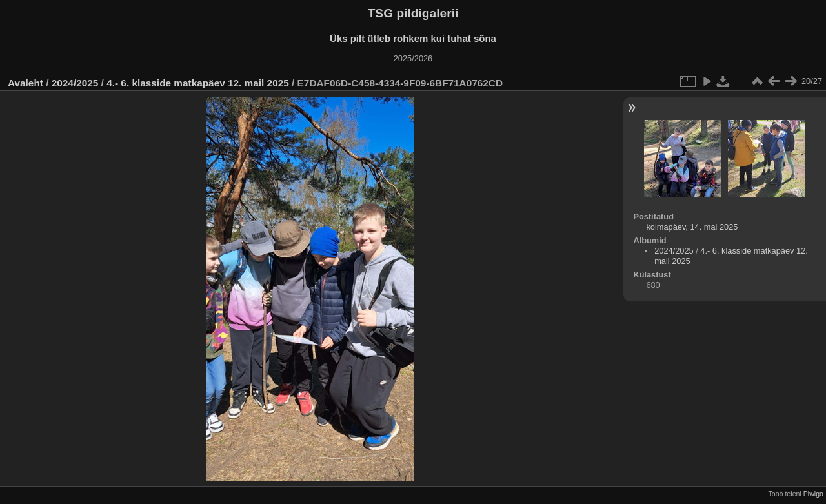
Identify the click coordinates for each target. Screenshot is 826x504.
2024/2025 (75, 83)
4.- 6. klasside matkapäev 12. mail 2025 (198, 83)
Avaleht (25, 83)
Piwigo (813, 494)
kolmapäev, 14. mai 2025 (692, 227)
